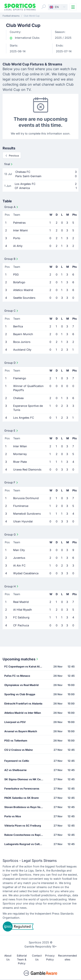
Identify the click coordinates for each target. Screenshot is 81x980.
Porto (17, 238)
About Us (8, 958)
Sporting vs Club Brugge (20, 694)
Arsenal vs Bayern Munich (21, 731)
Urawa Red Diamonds (27, 470)
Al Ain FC (19, 566)
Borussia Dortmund (26, 498)
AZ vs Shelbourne (15, 770)
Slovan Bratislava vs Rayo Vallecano (25, 807)
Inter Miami (20, 230)
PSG (16, 275)
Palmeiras (19, 223)
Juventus (19, 558)
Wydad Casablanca (26, 573)
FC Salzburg (21, 617)
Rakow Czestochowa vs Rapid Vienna (25, 835)
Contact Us (37, 958)
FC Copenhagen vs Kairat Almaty (25, 666)
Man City (19, 550)
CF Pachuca (21, 625)
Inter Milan (20, 446)
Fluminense (21, 506)
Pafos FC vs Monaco (17, 676)
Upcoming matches (21, 659)
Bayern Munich (23, 334)
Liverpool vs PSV (15, 722)
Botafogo (19, 282)
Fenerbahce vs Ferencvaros (22, 789)
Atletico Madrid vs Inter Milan (23, 713)
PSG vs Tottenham (16, 741)
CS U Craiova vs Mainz (19, 750)
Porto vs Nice (13, 816)
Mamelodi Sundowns (27, 514)
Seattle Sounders (24, 298)
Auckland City (22, 350)
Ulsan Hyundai (23, 521)
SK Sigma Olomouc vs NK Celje (24, 779)
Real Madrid (21, 602)
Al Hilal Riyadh (23, 610)
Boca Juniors (22, 342)
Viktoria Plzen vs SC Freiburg (23, 826)
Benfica (18, 326)
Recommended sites (67, 958)
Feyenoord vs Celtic (17, 761)
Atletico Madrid (23, 290)
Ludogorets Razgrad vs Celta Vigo (25, 844)
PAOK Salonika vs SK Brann (21, 798)
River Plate (20, 462)
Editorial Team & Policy (22, 959)
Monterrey (20, 454)
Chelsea (18, 398)
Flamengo (20, 378)
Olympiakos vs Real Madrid (21, 685)
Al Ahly (18, 246)
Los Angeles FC (24, 418)
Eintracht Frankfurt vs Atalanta (23, 704)
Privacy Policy (50, 958)
